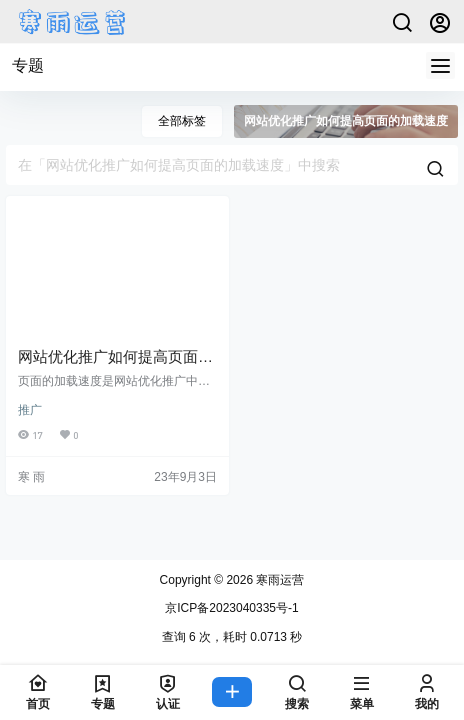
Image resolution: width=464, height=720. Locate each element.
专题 (28, 65)
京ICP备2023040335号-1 (231, 608)
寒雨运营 (278, 580)
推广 (30, 410)
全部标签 (182, 121)
